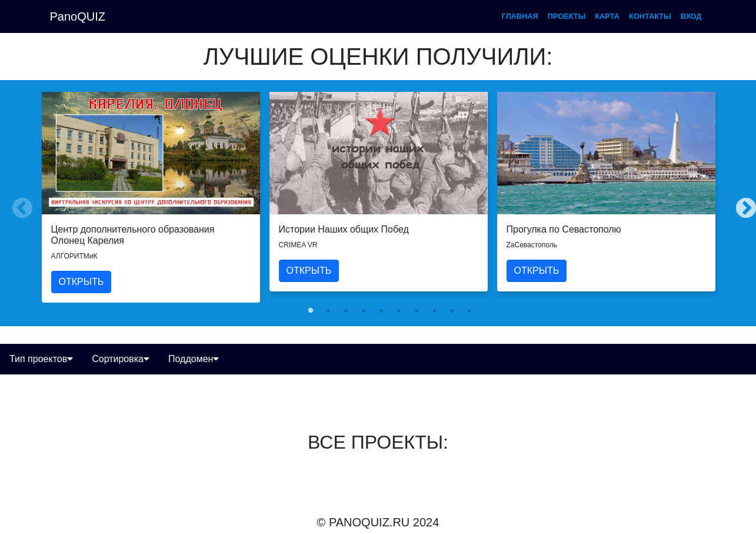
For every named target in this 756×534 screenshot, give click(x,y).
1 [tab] (311, 311)
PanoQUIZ (78, 16)
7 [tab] (417, 311)
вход (691, 16)
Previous (16, 203)
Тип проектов (41, 359)
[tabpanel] (151, 197)
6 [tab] (399, 311)
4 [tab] (364, 311)
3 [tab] (346, 311)
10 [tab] (469, 311)
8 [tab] (434, 311)
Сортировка (121, 359)
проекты (567, 16)
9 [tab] (452, 311)
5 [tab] (381, 311)
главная (520, 16)
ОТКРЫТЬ (81, 282)
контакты (650, 16)
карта (607, 16)
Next (740, 203)
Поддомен (194, 359)
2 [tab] (328, 311)
